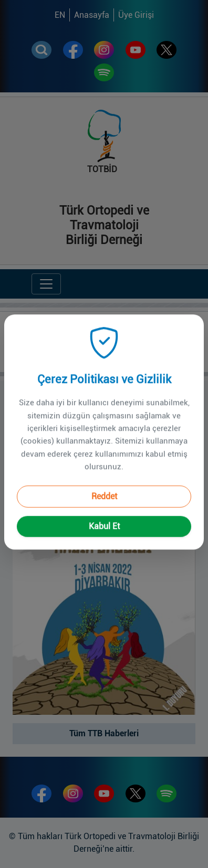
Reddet (104, 485)
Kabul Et (104, 515)
